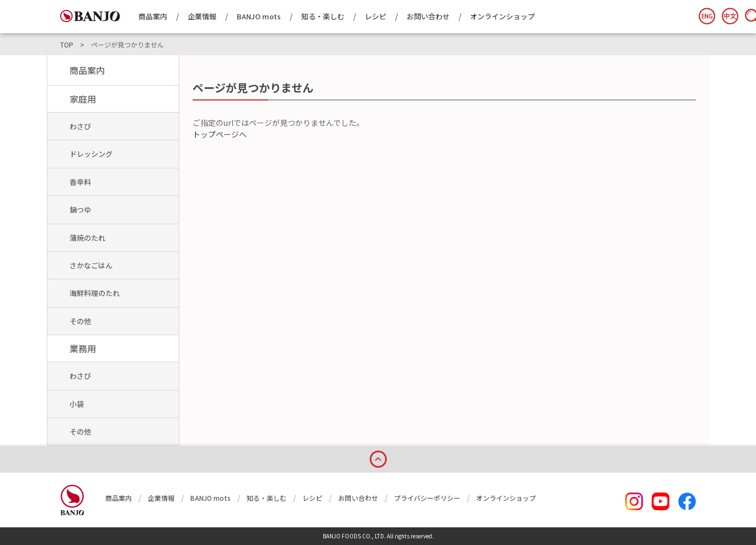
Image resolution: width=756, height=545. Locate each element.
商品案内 (153, 16)
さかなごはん (91, 265)
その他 (80, 321)
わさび (80, 126)
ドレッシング (91, 154)
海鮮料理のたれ (95, 293)
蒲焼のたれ (87, 238)
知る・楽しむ (323, 16)
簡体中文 (730, 16)
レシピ (376, 16)
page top (378, 457)
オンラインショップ (502, 16)
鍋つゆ (80, 210)
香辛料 (80, 182)
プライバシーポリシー (427, 498)
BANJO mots (259, 16)
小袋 (77, 404)
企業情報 (202, 16)
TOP (67, 45)
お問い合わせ (428, 16)
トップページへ (220, 134)
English (707, 16)
